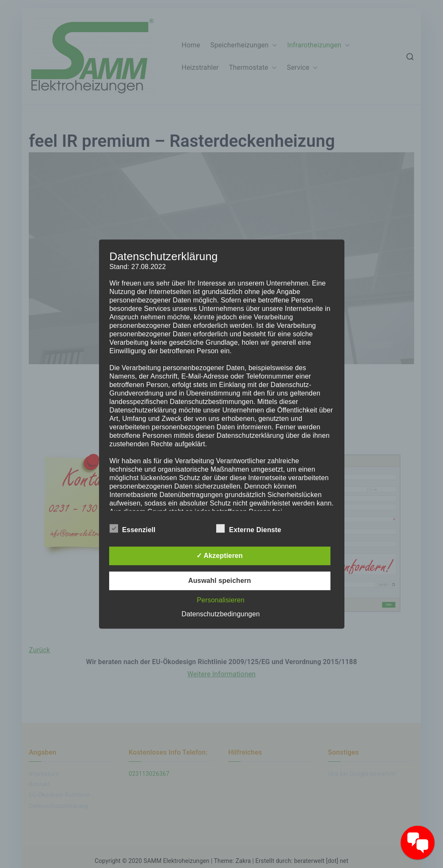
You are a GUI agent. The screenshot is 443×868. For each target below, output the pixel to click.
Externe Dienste (249, 528)
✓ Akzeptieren (220, 556)
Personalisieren (221, 600)
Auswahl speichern (220, 581)
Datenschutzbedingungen (221, 614)
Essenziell (133, 528)
